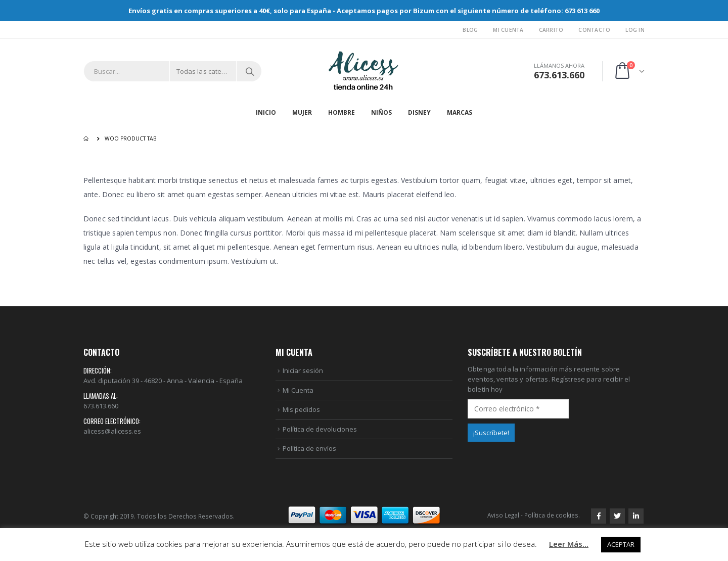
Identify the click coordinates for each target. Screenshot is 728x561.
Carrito (551, 30)
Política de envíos (309, 448)
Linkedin (636, 516)
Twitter (617, 516)
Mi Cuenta (508, 30)
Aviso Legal (503, 515)
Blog (470, 30)
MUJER (302, 112)
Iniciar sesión (303, 370)
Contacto (594, 30)
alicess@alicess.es (112, 431)
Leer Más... (569, 544)
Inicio (266, 112)
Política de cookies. (552, 515)
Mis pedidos (301, 409)
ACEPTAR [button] (621, 544)
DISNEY (419, 112)
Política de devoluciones (320, 429)
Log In (635, 30)
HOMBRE (342, 112)
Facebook (599, 516)
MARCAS (460, 112)
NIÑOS (381, 112)
